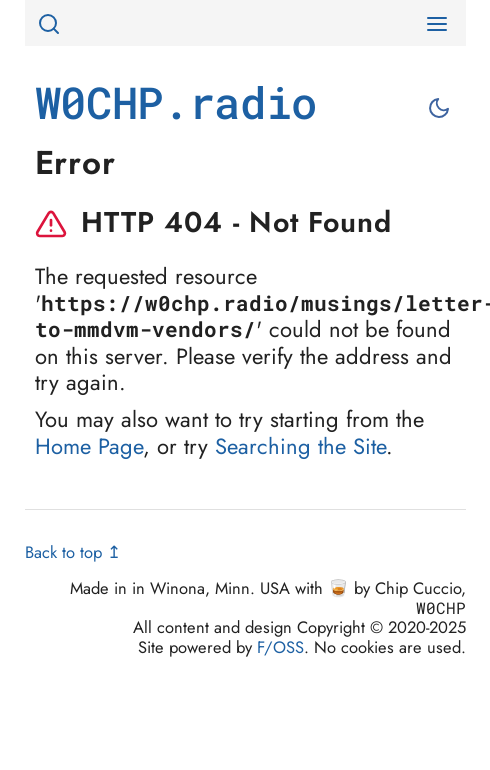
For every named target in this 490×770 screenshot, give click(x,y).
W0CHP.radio (176, 102)
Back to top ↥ (73, 552)
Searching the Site (300, 446)
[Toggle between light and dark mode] (441, 108)
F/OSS (280, 647)
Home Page (89, 446)
